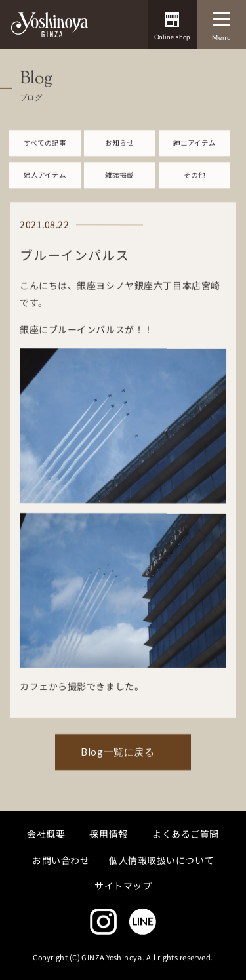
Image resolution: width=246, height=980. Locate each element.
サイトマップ (123, 886)
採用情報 (109, 834)
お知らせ (119, 148)
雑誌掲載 (119, 181)
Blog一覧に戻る (117, 758)
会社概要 (46, 834)
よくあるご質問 (186, 834)
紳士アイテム (195, 148)
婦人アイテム (45, 181)
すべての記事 (45, 148)
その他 (195, 181)
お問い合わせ (61, 859)
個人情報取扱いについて (161, 859)
